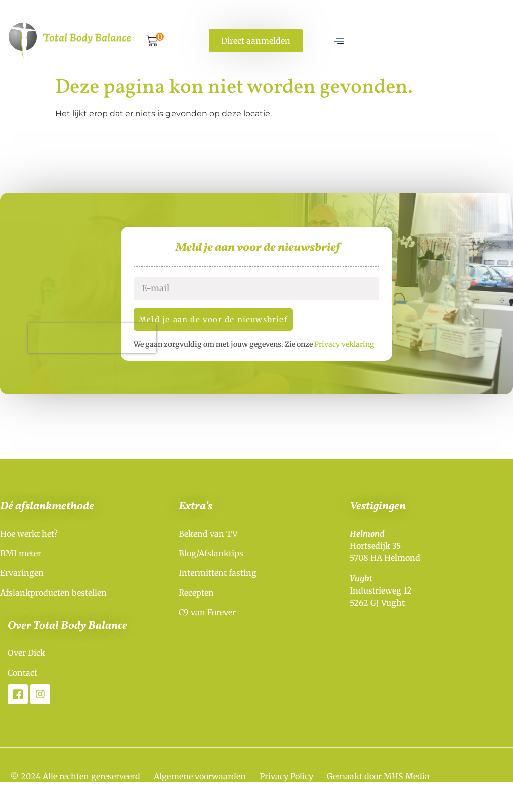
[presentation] (107, 342)
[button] (152, 42)
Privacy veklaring (359, 348)
